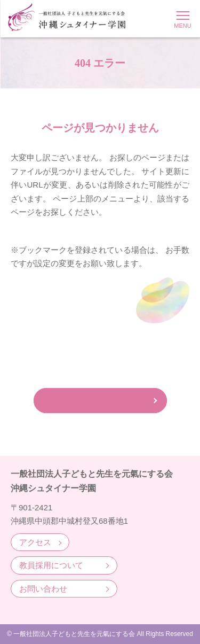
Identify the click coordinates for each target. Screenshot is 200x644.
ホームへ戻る (100, 401)
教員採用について (51, 565)
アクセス (35, 542)
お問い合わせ (43, 589)
